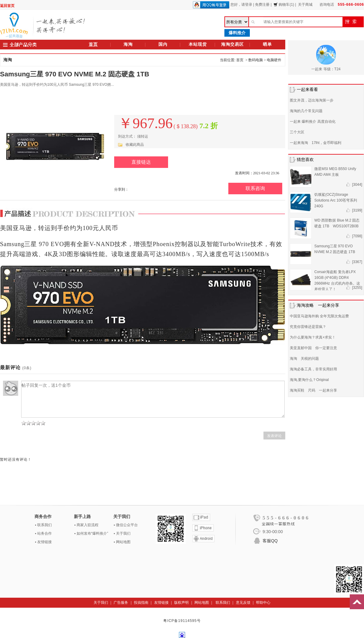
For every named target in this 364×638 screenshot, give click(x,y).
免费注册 (262, 5)
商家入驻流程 (88, 525)
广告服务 (121, 603)
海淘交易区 (232, 44)
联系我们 (45, 525)
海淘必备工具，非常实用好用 (313, 369)
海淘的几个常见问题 (306, 111)
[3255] (357, 288)
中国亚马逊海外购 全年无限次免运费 (319, 316)
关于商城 (305, 5)
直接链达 (141, 162)
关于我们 (123, 533)
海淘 (128, 44)
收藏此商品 (135, 145)
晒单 (267, 44)
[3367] (357, 262)
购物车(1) (284, 5)
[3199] (357, 210)
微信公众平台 (127, 525)
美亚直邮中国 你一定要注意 (313, 348)
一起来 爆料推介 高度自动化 (313, 122)
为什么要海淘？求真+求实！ (313, 337)
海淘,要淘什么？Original (309, 380)
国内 (163, 44)
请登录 (247, 5)
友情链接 (45, 542)
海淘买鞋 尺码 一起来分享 (313, 390)
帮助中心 (263, 603)
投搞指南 (141, 603)
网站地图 (123, 542)
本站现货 (198, 44)
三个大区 (297, 132)
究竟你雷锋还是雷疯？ (308, 327)
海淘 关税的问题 (304, 359)
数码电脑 (256, 60)
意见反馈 (243, 603)
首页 (93, 44)
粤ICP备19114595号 (182, 621)
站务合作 (45, 533)
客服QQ (270, 541)
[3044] (357, 185)
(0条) (27, 368)
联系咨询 (255, 188)
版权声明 (181, 603)
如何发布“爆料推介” (92, 533)
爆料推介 (237, 33)
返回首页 (7, 6)
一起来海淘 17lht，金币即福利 (316, 143)
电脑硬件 (274, 60)
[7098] (357, 236)
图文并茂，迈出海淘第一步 (312, 100)
